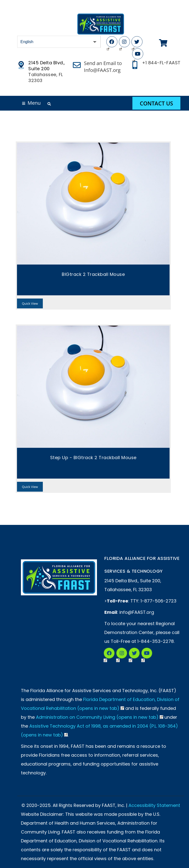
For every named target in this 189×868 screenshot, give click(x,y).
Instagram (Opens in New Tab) (121, 43)
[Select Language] (59, 42)
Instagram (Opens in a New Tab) (118, 654)
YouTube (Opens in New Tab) (134, 55)
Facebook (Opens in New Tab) (108, 43)
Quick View (30, 303)
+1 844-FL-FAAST (161, 63)
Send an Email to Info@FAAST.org (103, 67)
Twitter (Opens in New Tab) (133, 43)
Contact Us (156, 103)
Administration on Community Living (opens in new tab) (100, 717)
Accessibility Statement (154, 805)
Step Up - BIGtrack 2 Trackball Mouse (93, 458)
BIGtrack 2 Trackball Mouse (93, 274)
